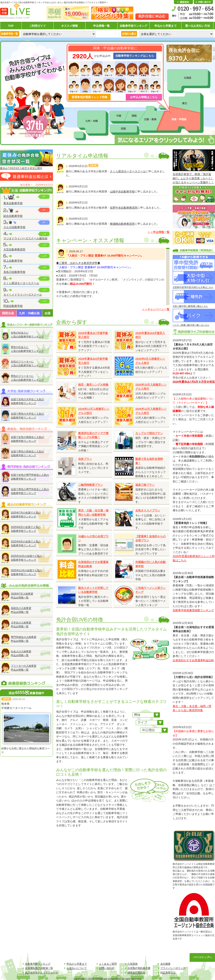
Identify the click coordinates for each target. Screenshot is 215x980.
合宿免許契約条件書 (139, 968)
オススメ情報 (69, 26)
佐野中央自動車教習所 (124, 208)
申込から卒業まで (165, 26)
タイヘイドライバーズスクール (23, 295)
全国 (47, 313)
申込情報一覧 (101, 26)
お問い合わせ (203, 2)
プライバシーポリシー (173, 968)
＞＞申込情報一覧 (158, 232)
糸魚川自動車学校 (14, 272)
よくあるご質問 (108, 964)
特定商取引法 (168, 973)
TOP (11, 26)
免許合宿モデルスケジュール (42, 973)
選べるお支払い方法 (198, 26)
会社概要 (183, 2)
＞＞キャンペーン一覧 (156, 309)
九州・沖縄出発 (29, 313)
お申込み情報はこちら (144, 97)
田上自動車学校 (13, 261)
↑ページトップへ (202, 957)
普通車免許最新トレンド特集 (89, 97)
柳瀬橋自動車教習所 (122, 224)
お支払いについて (77, 968)
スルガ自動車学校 (14, 227)
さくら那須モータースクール (21, 283)
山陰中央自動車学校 (122, 192)
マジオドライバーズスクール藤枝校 (25, 238)
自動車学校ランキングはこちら (135, 56)
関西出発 (8, 313)
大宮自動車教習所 (14, 249)
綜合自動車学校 (13, 216)
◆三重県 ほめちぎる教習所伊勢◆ (78, 263)
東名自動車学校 (13, 203)
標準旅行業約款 (136, 973)
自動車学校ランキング (133, 26)
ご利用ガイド (37, 26)
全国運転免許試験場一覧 (39, 968)
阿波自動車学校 (13, 306)
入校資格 (133, 964)
